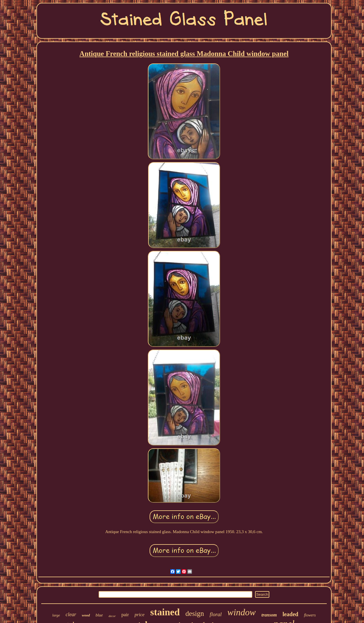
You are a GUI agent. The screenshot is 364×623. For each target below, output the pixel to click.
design (195, 613)
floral (216, 614)
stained (165, 612)
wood (86, 615)
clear (71, 614)
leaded (290, 614)
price (139, 615)
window (242, 612)
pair (125, 615)
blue (99, 615)
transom (269, 615)
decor (112, 616)
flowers (310, 615)
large (56, 615)
